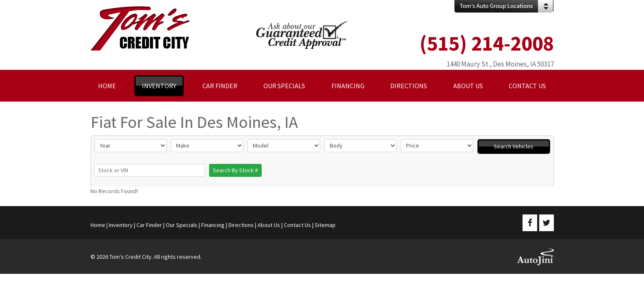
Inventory (121, 225)
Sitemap (325, 225)
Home (98, 225)
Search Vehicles (514, 146)
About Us (269, 225)
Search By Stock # (235, 170)
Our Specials (182, 225)
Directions (241, 225)
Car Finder (149, 225)
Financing (213, 225)
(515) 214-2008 (487, 43)
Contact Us (297, 225)
